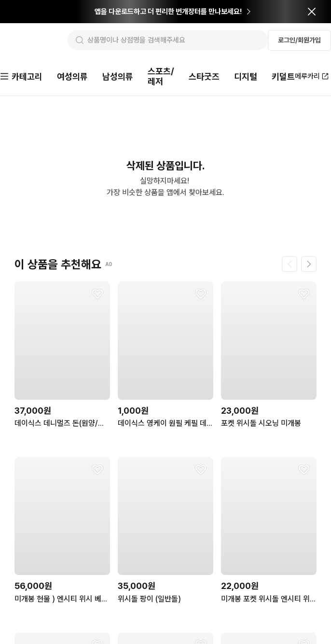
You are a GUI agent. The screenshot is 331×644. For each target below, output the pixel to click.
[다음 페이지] (309, 261)
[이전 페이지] (290, 261)
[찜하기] (97, 291)
